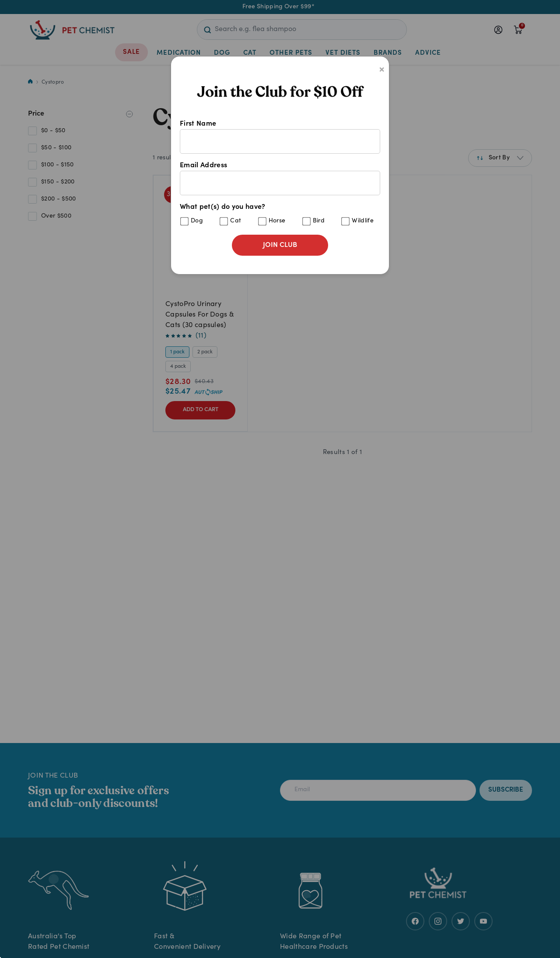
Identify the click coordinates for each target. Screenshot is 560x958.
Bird (319, 221)
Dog (197, 221)
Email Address (280, 179)
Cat (236, 221)
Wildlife (363, 221)
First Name (280, 137)
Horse (277, 221)
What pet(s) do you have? (280, 215)
